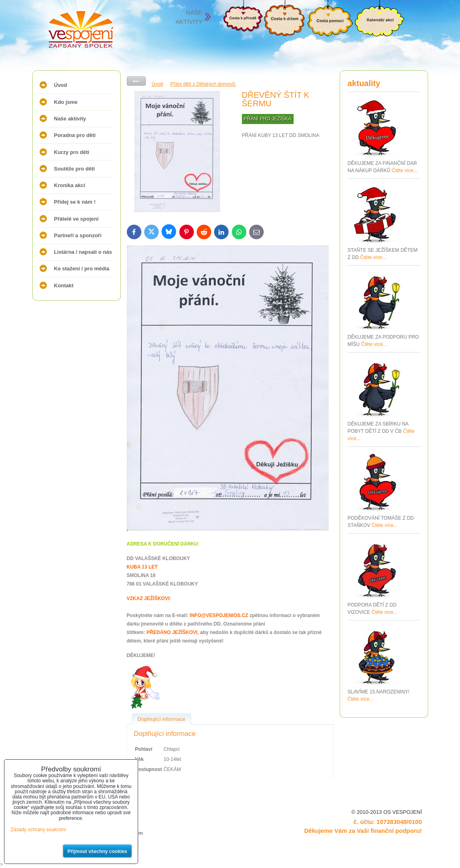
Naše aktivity (70, 119)
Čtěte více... (405, 171)
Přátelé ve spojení (77, 219)
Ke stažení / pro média (82, 269)
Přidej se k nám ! (75, 202)
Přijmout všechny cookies (97, 851)
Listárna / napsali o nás (83, 252)
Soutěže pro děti (75, 169)
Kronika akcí (70, 185)
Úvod (61, 85)
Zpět (136, 81)
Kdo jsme (66, 102)
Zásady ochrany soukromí (38, 830)
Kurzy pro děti (72, 152)
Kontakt (64, 285)
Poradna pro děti (75, 135)
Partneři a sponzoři (78, 235)
